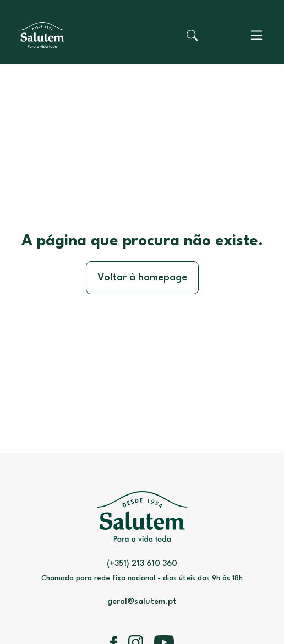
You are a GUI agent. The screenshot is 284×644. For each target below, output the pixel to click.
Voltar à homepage (142, 278)
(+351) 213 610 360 (142, 564)
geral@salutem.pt (142, 602)
